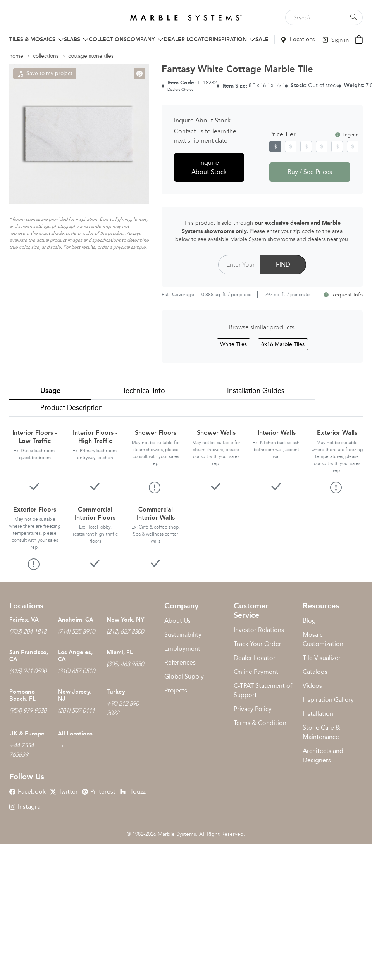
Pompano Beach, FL (22, 695)
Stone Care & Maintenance (321, 732)
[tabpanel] (186, 493)
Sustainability (183, 635)
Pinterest (99, 791)
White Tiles (233, 344)
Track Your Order (257, 644)
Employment (182, 648)
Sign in (335, 40)
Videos (312, 686)
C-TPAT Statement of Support (263, 690)
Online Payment (256, 672)
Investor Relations (259, 630)
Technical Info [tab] (144, 391)
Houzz (133, 791)
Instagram (28, 807)
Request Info (343, 295)
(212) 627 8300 (125, 631)
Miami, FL (120, 652)
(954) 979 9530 (28, 710)
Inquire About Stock (209, 167)
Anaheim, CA (76, 620)
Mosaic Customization (323, 639)
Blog (309, 621)
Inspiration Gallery (328, 700)
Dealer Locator (255, 658)
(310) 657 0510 (76, 671)
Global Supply (184, 676)
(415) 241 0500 (28, 671)
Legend (347, 135)
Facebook (28, 791)
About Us (177, 621)
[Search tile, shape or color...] (324, 17)
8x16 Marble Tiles (283, 344)
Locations (298, 39)
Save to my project (45, 73)
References (180, 662)
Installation (318, 714)
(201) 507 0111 (76, 710)
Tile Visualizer (322, 658)
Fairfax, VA (24, 620)
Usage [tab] (50, 391)
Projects (176, 690)
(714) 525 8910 (76, 631)
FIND (283, 264)
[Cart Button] (359, 39)
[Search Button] (353, 17)
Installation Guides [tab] (256, 391)
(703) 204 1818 (28, 631)
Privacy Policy (253, 709)
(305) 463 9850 (125, 664)
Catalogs (315, 672)
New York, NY (125, 620)
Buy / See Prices (310, 172)
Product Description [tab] (71, 408)
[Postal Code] (239, 265)
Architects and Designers (323, 755)
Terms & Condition (260, 723)
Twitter (64, 791)
